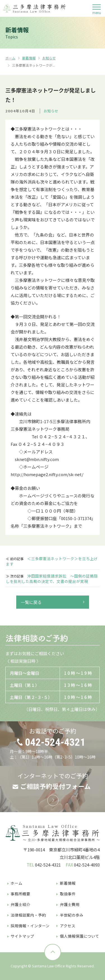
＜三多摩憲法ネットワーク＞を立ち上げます (52, 561)
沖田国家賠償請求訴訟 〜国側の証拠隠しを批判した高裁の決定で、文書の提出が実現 (52, 579)
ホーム (10, 58)
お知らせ (49, 58)
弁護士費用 (70, 904)
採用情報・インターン (30, 926)
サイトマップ (22, 936)
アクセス (68, 926)
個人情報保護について (80, 936)
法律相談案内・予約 (28, 915)
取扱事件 (68, 894)
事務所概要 (20, 894)
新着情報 (29, 58)
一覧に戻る (31, 602)
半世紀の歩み (72, 915)
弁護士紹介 (20, 904)
